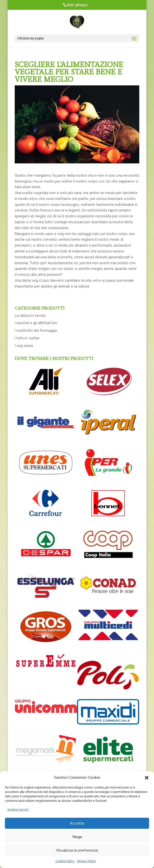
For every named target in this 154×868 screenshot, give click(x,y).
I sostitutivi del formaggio (36, 330)
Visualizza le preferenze (77, 850)
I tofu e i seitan (27, 338)
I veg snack (24, 346)
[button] (147, 778)
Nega (77, 837)
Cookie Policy (65, 861)
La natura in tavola (30, 316)
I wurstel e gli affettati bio (36, 323)
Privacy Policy (87, 861)
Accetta (77, 823)
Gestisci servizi (18, 810)
